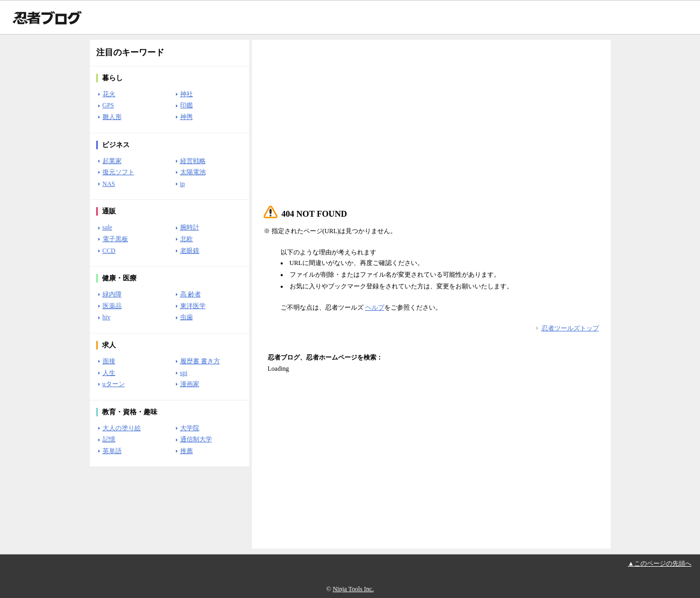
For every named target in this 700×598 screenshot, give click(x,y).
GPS (108, 105)
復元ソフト (119, 172)
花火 (109, 94)
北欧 (187, 239)
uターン (114, 384)
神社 (187, 94)
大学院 (190, 428)
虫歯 (187, 317)
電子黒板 (115, 239)
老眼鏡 (190, 251)
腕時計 (190, 227)
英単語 (112, 451)
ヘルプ (375, 307)
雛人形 (112, 117)
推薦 (187, 451)
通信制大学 (196, 439)
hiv (107, 317)
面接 (109, 361)
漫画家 (190, 384)
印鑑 (187, 105)
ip (183, 184)
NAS (109, 184)
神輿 (187, 117)
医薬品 (112, 306)
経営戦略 (193, 161)
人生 (109, 373)
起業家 (112, 161)
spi (184, 373)
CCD (109, 251)
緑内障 (112, 294)
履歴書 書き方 (200, 361)
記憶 (109, 439)
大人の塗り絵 (122, 428)
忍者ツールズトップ (570, 328)
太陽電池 (193, 172)
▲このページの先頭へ (660, 563)
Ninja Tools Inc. (353, 589)
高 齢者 (191, 294)
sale (108, 227)
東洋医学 (193, 306)
